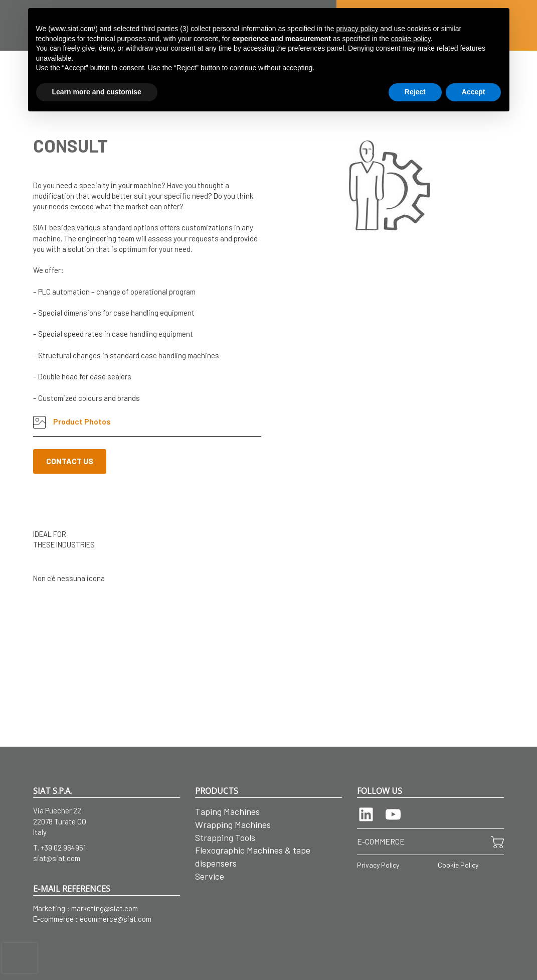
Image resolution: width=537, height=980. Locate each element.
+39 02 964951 (63, 848)
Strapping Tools (225, 837)
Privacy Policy (378, 865)
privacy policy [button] (357, 29)
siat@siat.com (57, 858)
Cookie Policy (458, 865)
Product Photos (72, 422)
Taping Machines (227, 811)
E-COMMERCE (381, 841)
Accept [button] (474, 92)
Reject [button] (415, 92)
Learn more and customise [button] (97, 92)
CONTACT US (70, 461)
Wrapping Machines (233, 824)
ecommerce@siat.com (116, 919)
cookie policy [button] (411, 39)
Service (210, 876)
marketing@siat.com (105, 908)
